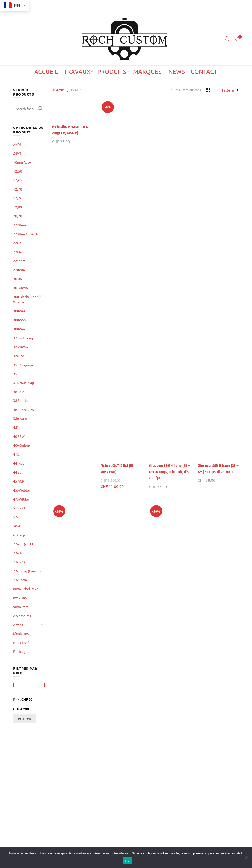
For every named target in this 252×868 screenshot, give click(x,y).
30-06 (18, 279)
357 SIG (19, 374)
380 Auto (20, 418)
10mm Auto (22, 162)
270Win (19, 270)
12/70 (18, 189)
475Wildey (21, 499)
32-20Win (21, 347)
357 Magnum (23, 365)
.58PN (18, 153)
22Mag (18, 252)
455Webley (22, 490)
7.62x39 (19, 562)
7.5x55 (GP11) (24, 544)
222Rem (20, 225)
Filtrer (25, 718)
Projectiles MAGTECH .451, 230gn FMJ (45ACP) (70, 130)
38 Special (21, 400)
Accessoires (22, 616)
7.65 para (20, 580)
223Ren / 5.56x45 (26, 234)
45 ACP (19, 481)
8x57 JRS (20, 598)
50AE (17, 526)
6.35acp (19, 535)
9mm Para (21, 607)
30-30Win (21, 288)
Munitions (21, 633)
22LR (17, 243)
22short (19, 261)
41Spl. (18, 454)
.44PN (18, 144)
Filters (228, 90)
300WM (19, 311)
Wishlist (239, 37)
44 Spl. (18, 472)
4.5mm (18, 427)
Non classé (21, 642)
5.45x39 (19, 508)
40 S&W (19, 436)
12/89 (18, 207)
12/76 (18, 198)
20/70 (18, 216)
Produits (112, 72)
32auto (19, 356)
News (177, 72)
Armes (18, 625)
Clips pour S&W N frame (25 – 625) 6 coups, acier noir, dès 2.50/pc (170, 472)
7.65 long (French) (27, 571)
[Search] (227, 39)
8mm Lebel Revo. (26, 589)
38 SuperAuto (24, 410)
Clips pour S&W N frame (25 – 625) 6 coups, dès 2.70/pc (218, 469)
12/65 (18, 180)
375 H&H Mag (24, 382)
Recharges (21, 651)
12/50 (18, 171)
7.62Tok (19, 553)
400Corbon (22, 445)
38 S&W (19, 392)
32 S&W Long (23, 338)
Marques (147, 72)
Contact (204, 72)
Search (40, 109)
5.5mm (18, 517)
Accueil (46, 72)
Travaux (77, 72)
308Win (19, 329)
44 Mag (19, 463)
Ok (127, 861)
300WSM (20, 320)
